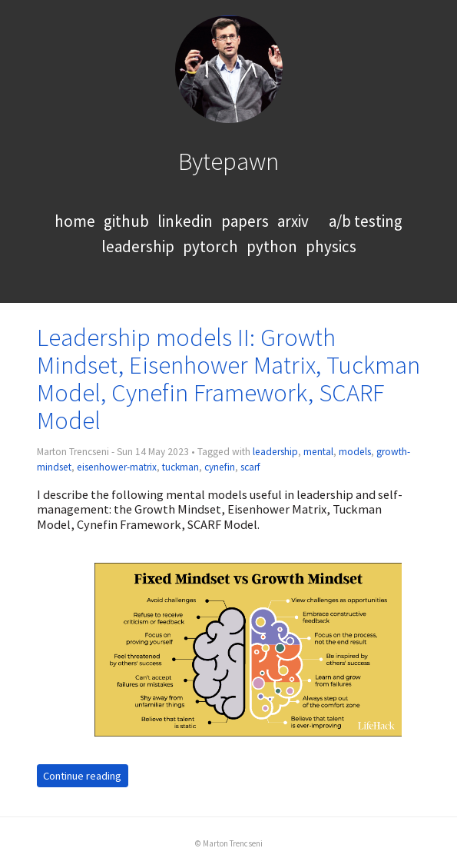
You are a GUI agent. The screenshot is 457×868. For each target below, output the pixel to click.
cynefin (220, 467)
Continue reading (82, 776)
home (75, 221)
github (126, 221)
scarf (250, 467)
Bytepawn (228, 161)
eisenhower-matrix (117, 467)
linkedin (185, 221)
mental (318, 452)
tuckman (180, 467)
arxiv (293, 221)
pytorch (210, 246)
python (272, 246)
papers (245, 221)
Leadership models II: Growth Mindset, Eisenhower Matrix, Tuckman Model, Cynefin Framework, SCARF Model (228, 379)
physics (331, 246)
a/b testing (366, 221)
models (355, 452)
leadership (138, 246)
